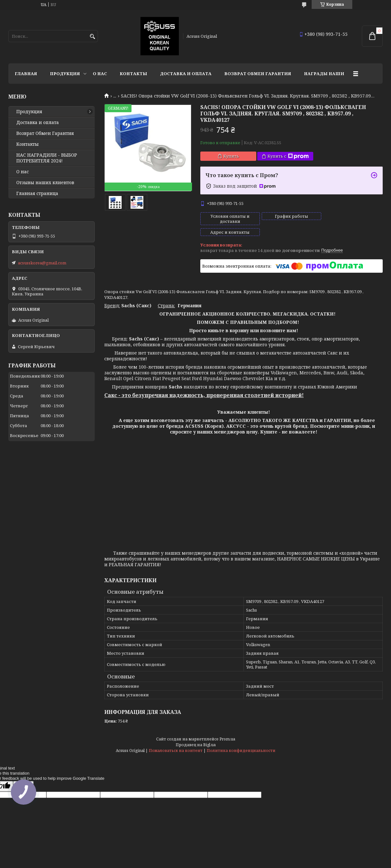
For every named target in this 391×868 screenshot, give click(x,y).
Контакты (133, 74)
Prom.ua (227, 728)
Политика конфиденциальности (241, 740)
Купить (231, 156)
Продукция (65, 74)
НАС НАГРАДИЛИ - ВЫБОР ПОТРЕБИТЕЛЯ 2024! (47, 158)
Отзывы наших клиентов (45, 183)
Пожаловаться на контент (176, 740)
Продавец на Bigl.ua (196, 734)
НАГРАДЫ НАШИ (324, 74)
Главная (26, 74)
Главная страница (37, 193)
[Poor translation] (23, 775)
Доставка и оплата (186, 74)
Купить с (288, 156)
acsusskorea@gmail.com (42, 263)
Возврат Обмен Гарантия (258, 74)
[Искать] (92, 37)
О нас (100, 74)
